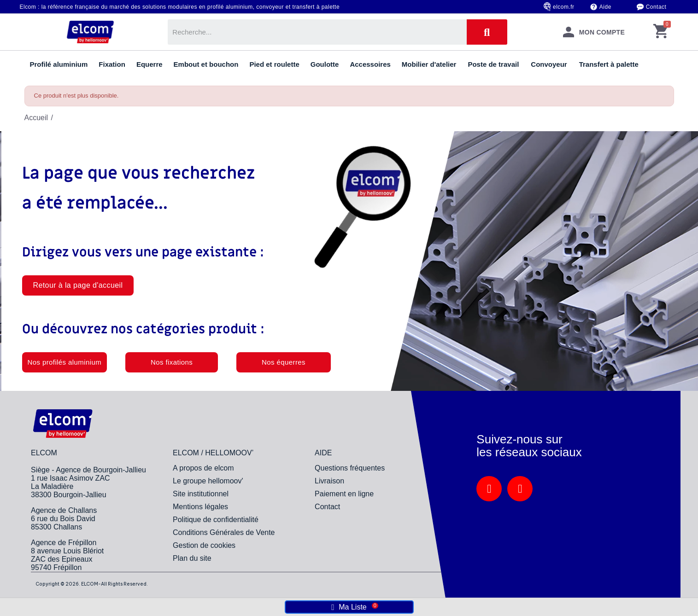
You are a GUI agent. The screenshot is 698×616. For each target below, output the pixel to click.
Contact (656, 7)
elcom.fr (564, 7)
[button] (78, 285)
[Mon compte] (594, 32)
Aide (605, 7)
